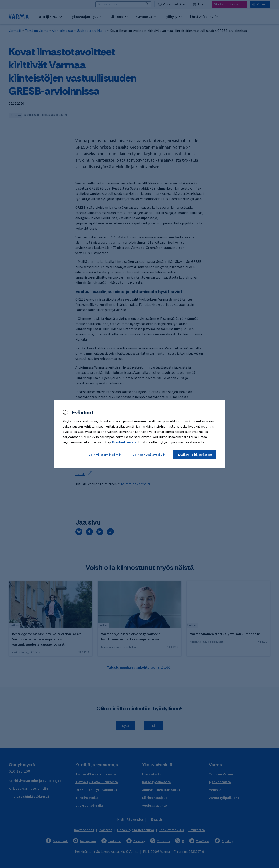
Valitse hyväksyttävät (149, 455)
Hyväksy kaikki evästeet (195, 455)
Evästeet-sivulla (124, 442)
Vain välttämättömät (105, 455)
